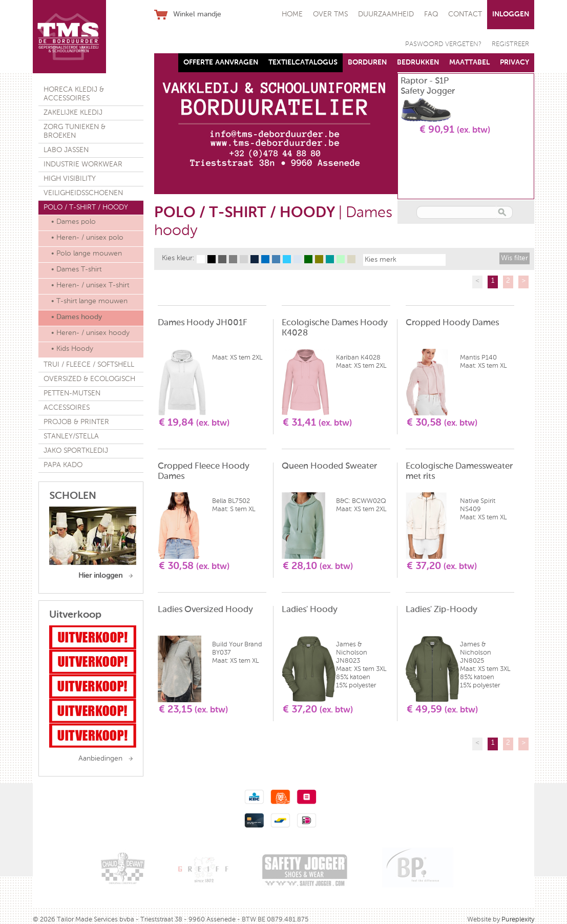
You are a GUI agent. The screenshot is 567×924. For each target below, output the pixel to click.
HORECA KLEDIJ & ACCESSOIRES (74, 94)
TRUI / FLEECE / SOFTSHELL (89, 365)
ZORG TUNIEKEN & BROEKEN (75, 131)
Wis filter (514, 258)
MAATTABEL (469, 62)
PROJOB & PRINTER (76, 422)
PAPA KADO (63, 465)
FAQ (431, 14)
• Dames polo (73, 222)
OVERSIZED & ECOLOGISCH (89, 379)
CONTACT (465, 14)
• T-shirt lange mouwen (89, 301)
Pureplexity (518, 920)
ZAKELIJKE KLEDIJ (73, 113)
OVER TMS (330, 14)
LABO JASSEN (66, 150)
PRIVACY (514, 62)
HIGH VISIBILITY (70, 179)
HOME (292, 14)
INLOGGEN (511, 14)
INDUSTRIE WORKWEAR (83, 164)
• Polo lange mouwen (87, 254)
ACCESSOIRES (67, 408)
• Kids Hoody (72, 349)
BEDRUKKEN (418, 62)
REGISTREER (510, 44)
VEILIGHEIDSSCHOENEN (83, 193)
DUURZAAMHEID (386, 14)
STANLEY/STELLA (71, 436)
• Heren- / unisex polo (87, 238)
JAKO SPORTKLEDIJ (76, 451)
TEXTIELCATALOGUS (303, 62)
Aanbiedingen (100, 759)
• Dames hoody (77, 317)
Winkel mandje (197, 14)
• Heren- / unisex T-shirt (90, 285)
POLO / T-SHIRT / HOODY (86, 207)
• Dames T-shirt (76, 269)
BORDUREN (367, 62)
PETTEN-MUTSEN (72, 393)
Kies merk (381, 260)
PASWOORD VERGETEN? (443, 44)
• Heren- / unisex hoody (90, 333)
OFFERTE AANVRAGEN (221, 62)
